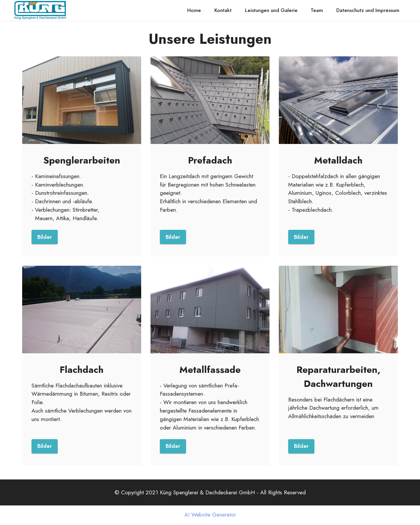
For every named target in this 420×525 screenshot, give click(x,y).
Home (194, 10)
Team (317, 10)
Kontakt (223, 10)
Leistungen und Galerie (271, 10)
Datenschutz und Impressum (368, 10)
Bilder (45, 237)
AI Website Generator (210, 516)
